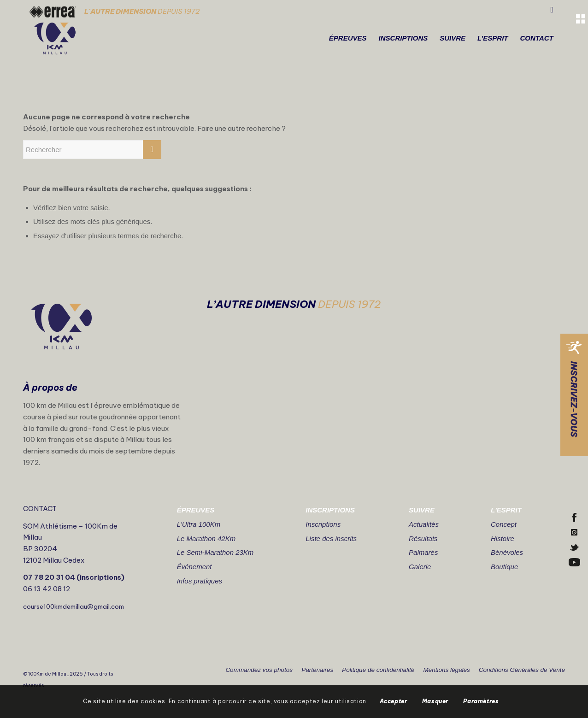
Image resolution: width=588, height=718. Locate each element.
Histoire (503, 538)
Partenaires (317, 670)
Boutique (504, 567)
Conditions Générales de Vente (522, 670)
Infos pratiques (200, 581)
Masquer (435, 701)
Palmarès (423, 552)
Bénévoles (507, 552)
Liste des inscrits (331, 538)
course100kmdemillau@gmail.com (73, 606)
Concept (504, 524)
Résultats (423, 538)
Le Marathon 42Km (206, 538)
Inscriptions (323, 524)
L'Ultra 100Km (199, 524)
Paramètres (481, 701)
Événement (194, 567)
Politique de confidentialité (378, 670)
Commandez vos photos (259, 670)
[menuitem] (348, 38)
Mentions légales (446, 670)
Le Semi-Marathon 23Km (215, 552)
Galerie (420, 567)
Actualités (424, 524)
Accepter (394, 701)
